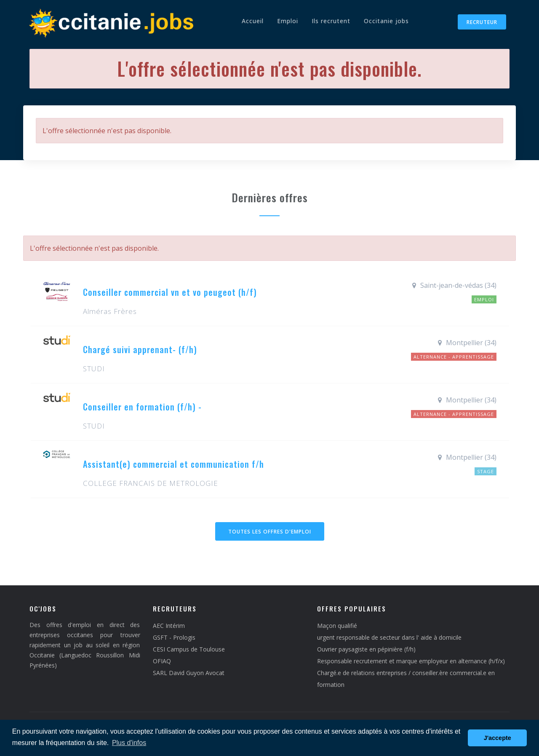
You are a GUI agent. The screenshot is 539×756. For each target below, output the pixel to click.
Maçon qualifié (337, 626)
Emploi (288, 21)
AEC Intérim (169, 626)
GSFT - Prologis (174, 637)
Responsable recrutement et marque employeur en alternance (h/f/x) (411, 661)
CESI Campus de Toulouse (189, 649)
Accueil (253, 21)
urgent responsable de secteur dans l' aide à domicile (389, 637)
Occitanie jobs (386, 21)
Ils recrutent (331, 21)
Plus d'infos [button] (129, 743)
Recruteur (482, 22)
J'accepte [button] (498, 738)
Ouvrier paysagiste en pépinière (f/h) (366, 649)
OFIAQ (162, 661)
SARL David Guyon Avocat (189, 673)
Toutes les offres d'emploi (270, 532)
